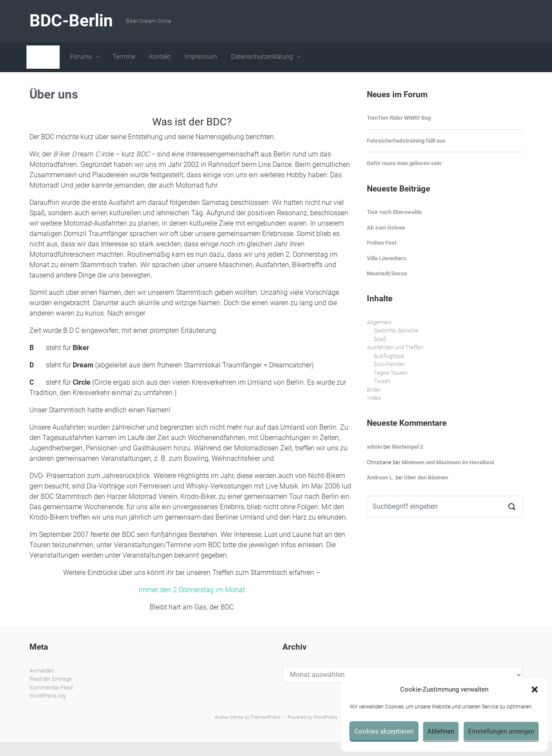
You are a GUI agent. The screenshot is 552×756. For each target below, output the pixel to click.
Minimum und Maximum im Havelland (448, 462)
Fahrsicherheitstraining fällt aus (406, 141)
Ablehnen (441, 731)
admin (374, 447)
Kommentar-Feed (51, 687)
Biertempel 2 (408, 447)
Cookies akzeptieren (384, 731)
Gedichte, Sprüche (396, 330)
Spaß (380, 339)
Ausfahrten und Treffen (395, 347)
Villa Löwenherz (387, 258)
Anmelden (42, 671)
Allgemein (379, 322)
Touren (382, 381)
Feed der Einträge (51, 679)
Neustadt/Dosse (387, 273)
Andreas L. (380, 477)
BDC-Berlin (71, 21)
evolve (221, 717)
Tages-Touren (391, 373)
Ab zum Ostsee (386, 228)
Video (374, 398)
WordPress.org (48, 696)
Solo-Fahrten (389, 364)
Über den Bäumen (426, 477)
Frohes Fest (382, 243)
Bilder (374, 390)
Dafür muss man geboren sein (404, 163)
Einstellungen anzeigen (501, 731)
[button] (535, 689)
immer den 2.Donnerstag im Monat (192, 590)
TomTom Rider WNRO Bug (399, 118)
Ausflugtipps (389, 356)
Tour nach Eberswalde (394, 212)
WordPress (326, 717)
